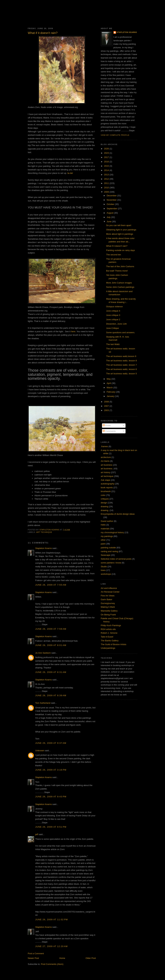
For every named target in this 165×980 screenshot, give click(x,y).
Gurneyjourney (108, 603)
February (111, 392)
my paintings (107, 536)
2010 (107, 188)
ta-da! (70, 173)
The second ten (114, 255)
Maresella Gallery (109, 611)
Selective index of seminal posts (116, 559)
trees (103, 570)
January (111, 396)
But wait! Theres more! (117, 271)
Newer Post (33, 958)
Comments (109, 431)
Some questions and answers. (121, 332)
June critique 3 (113, 315)
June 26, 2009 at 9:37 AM (51, 743)
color (103, 495)
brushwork (106, 491)
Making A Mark (108, 607)
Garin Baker (107, 599)
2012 (107, 179)
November (112, 200)
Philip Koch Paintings (111, 625)
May (109, 379)
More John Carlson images (119, 283)
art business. (107, 469)
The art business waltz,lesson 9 (121, 356)
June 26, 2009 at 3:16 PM (51, 770)
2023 (107, 153)
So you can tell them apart (119, 225)
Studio (104, 567)
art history (106, 472)
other (103, 540)
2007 (107, 406)
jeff (37, 834)
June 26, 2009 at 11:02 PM (52, 920)
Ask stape (106, 480)
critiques (105, 499)
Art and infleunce (109, 588)
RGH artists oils (108, 629)
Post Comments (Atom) (52, 964)
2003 (107, 410)
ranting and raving (109, 551)
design (104, 503)
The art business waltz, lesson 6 (121, 369)
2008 (107, 402)
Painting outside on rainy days (120, 250)
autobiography (108, 484)
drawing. (105, 510)
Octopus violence (114, 307)
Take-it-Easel (107, 637)
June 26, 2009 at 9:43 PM (51, 797)
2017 (107, 157)
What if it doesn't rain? (117, 246)
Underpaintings (108, 648)
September (112, 209)
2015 (107, 166)
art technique (44, 532)
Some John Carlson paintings (120, 287)
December (112, 196)
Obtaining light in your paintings (121, 230)
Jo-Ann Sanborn (43, 653)
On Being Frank (108, 615)
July (109, 217)
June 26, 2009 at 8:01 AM (51, 645)
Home (62, 958)
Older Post (91, 958)
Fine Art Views (108, 596)
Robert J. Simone (109, 633)
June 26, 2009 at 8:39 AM (51, 695)
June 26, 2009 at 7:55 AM (51, 585)
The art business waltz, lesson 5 (121, 374)
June (109, 222)
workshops (106, 574)
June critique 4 (113, 311)
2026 (107, 149)
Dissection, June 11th (116, 324)
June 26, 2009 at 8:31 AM (51, 672)
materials (105, 529)
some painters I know (111, 563)
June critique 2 (113, 319)
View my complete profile (115, 135)
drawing (105, 506)
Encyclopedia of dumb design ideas (118, 514)
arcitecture (106, 457)
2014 (107, 170)
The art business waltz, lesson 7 (121, 365)
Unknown (40, 751)
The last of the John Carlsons (120, 266)
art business (107, 465)
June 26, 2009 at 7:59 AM (51, 629)
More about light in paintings (120, 234)
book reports (107, 488)
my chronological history (112, 532)
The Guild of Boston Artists (114, 644)
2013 (107, 175)
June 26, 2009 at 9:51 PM (51, 827)
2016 (107, 162)
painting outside (108, 548)
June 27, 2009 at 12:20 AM (52, 946)
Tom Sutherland (43, 703)
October (111, 204)
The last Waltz (113, 344)
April (109, 383)
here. (73, 331)
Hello (103, 525)
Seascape (106, 555)
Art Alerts (105, 461)
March (110, 388)
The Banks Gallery (110, 641)
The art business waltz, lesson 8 (121, 361)
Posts (107, 425)
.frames (104, 446)
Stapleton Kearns (44, 548)
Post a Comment (36, 953)
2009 (107, 192)
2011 (107, 183)
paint (103, 544)
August (110, 213)
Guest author (107, 521)
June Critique (113, 328)
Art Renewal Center (110, 592)
